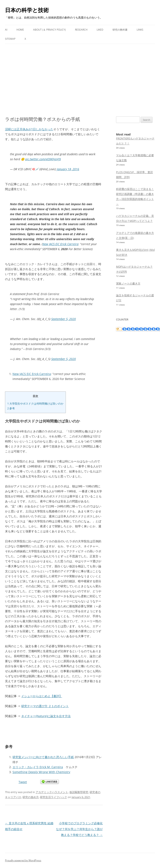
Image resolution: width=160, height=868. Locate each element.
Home (20, 30)
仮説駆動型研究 (79, 792)
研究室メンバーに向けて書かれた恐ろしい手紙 (43, 757)
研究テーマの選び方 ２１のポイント (45, 706)
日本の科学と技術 (27, 10)
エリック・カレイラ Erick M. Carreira (38, 767)
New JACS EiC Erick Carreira (60, 244)
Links (140, 30)
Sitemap (10, 39)
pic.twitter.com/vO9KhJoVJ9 (43, 159)
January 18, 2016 (68, 169)
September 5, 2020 (64, 319)
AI (6, 30)
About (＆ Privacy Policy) (49, 30)
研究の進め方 (31, 797)
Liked (100, 30)
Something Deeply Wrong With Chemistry (41, 772)
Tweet (23, 782)
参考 (11, 408)
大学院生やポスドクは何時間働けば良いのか (35, 404)
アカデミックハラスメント (52, 792)
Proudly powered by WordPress (23, 860)
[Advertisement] (80, 75)
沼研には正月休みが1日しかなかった (29, 129)
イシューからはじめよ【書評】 (42, 696)
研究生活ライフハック (54, 797)
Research (81, 30)
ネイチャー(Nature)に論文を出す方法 (46, 716)
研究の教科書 (120, 30)
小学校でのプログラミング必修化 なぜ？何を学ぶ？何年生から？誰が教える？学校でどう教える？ (81, 829)
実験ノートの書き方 (128, 283)
